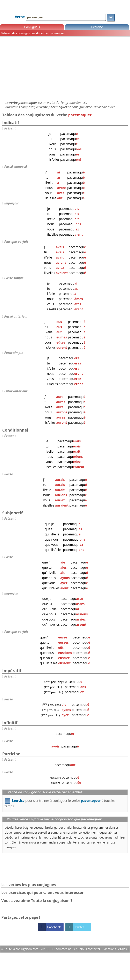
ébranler (37, 837)
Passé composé (16, 167)
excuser (34, 842)
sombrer (57, 832)
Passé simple (14, 278)
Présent (10, 128)
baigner (28, 828)
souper (62, 842)
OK (111, 17)
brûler (49, 828)
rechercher (99, 842)
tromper (32, 832)
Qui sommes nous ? (64, 949)
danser (114, 828)
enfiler (68, 828)
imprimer (24, 837)
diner (87, 828)
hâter (62, 837)
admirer (120, 837)
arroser (112, 842)
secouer (39, 828)
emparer (19, 832)
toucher (83, 837)
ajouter (94, 837)
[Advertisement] (65, 69)
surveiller (44, 832)
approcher (50, 837)
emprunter (71, 832)
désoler (10, 828)
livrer (19, 828)
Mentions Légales (115, 949)
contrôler (11, 842)
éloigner (71, 837)
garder (59, 828)
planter (72, 842)
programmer (100, 828)
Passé (9, 474)
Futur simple (14, 353)
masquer (10, 847)
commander (48, 842)
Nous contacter (90, 949)
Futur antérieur (16, 391)
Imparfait (11, 203)
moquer (102, 832)
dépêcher (11, 837)
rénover (23, 842)
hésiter (78, 828)
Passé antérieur (16, 316)
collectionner (87, 832)
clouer (9, 832)
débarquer (106, 837)
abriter (113, 832)
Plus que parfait (16, 242)
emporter (84, 842)
